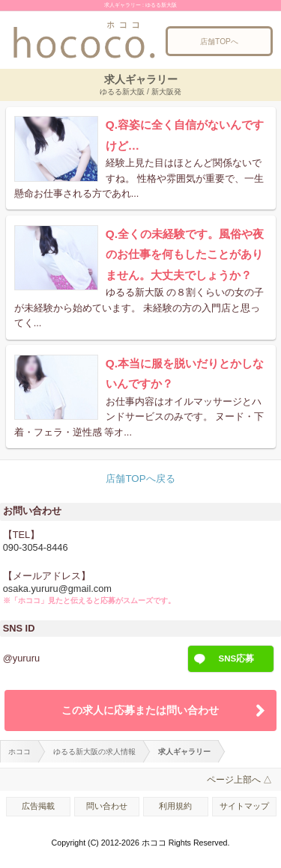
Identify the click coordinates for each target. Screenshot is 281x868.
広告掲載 (38, 806)
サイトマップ (244, 806)
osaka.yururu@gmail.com (57, 589)
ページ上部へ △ (239, 780)
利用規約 (175, 806)
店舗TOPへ (219, 42)
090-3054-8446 (36, 547)
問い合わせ (107, 806)
